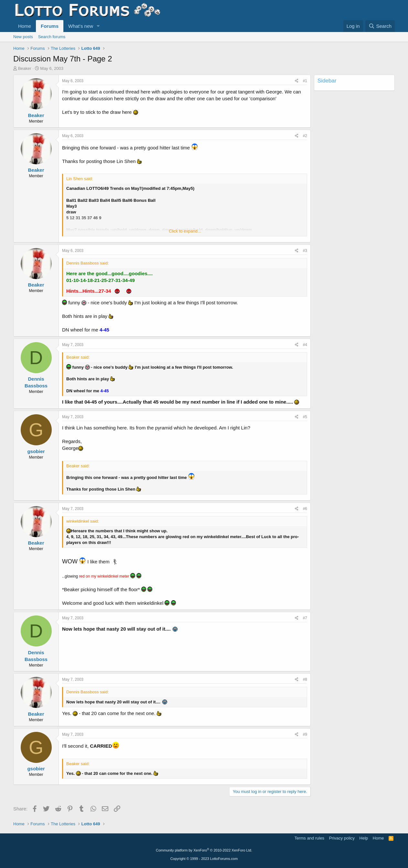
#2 (305, 136)
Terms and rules (309, 838)
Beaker (25, 68)
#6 (305, 509)
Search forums (52, 37)
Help (364, 838)
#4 (305, 345)
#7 (305, 618)
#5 (305, 417)
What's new (81, 26)
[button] (98, 26)
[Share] (297, 81)
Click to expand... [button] (185, 231)
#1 (305, 81)
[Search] (380, 26)
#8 (305, 679)
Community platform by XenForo (204, 850)
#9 (305, 734)
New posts (23, 37)
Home (25, 26)
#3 (305, 251)
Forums (50, 26)
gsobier (36, 451)
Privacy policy (342, 838)
